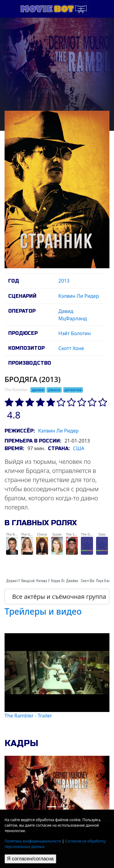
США (79, 448)
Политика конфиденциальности (33, 841)
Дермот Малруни (19, 580)
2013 (64, 281)
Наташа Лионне (48, 580)
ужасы (54, 390)
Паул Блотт (104, 580)
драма (38, 390)
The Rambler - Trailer (28, 716)
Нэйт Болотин (75, 333)
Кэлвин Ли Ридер (79, 296)
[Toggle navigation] (81, 9)
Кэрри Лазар (61, 580)
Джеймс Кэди (77, 580)
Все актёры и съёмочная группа (59, 597)
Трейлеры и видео (43, 611)
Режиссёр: (20, 431)
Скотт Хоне (71, 348)
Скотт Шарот (90, 580)
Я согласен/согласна (30, 859)
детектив (73, 390)
